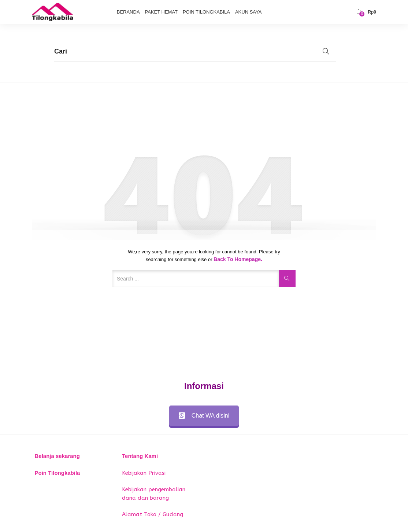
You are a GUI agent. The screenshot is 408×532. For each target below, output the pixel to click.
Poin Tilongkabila (206, 12)
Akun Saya (248, 12)
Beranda (128, 12)
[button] (366, 12)
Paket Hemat (161, 12)
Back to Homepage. (238, 259)
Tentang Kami (140, 456)
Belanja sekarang (57, 456)
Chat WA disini (204, 416)
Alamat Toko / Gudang (153, 514)
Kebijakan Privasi (144, 473)
